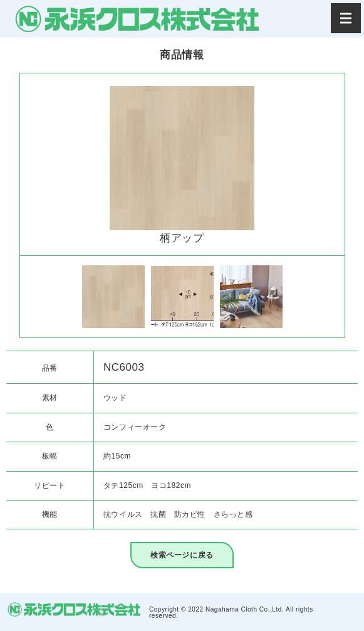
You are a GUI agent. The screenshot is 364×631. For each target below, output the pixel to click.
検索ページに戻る (182, 555)
